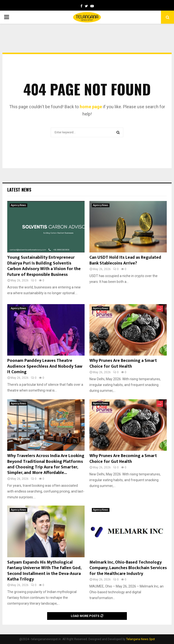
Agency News (18, 205)
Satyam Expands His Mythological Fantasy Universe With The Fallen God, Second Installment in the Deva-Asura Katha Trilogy (44, 571)
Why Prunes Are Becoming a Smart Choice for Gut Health (123, 363)
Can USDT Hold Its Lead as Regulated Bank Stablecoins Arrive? (125, 260)
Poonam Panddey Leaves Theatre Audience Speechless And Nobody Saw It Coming (45, 366)
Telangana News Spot (141, 639)
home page (91, 107)
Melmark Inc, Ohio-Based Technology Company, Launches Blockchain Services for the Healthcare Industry (128, 568)
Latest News (19, 190)
